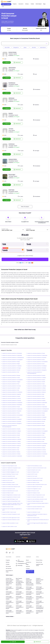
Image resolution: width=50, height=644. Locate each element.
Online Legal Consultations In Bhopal (10, 607)
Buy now (25, 259)
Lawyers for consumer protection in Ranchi (11, 370)
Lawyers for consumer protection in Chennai (37, 390)
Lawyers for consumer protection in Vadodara (12, 366)
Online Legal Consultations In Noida (20, 588)
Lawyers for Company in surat (34, 493)
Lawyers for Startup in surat (33, 472)
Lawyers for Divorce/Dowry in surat (35, 466)
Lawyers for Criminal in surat (33, 518)
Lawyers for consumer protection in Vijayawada (37, 355)
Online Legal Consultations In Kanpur (40, 602)
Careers (28, 568)
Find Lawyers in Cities (9, 571)
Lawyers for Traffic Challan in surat (10, 527)
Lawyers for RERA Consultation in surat (10, 523)
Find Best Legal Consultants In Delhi (40, 611)
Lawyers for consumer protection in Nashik (36, 382)
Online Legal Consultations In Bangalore (20, 593)
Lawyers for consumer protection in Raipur (11, 362)
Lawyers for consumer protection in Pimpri (36, 353)
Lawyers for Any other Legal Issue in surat (11, 518)
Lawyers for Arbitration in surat (34, 512)
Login (3, 7)
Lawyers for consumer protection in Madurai (36, 392)
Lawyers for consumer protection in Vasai (36, 384)
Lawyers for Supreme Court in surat (35, 487)
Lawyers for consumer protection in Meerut (36, 398)
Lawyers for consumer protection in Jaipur (11, 388)
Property (15, 4)
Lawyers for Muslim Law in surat (34, 470)
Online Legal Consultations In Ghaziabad (40, 588)
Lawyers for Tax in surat (32, 476)
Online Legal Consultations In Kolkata (10, 597)
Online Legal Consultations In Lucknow (30, 602)
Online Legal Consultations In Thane (30, 607)
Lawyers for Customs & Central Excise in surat (37, 468)
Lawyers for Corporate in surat (9, 476)
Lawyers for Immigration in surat (34, 489)
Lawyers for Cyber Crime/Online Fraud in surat (37, 485)
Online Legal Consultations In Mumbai (10, 593)
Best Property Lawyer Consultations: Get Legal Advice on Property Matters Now (20, 582)
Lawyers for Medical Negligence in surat (11, 472)
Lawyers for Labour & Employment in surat (36, 495)
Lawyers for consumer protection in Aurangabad (12, 360)
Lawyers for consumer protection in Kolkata (36, 401)
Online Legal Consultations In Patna (10, 611)
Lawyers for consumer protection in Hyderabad (12, 355)
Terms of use (39, 562)
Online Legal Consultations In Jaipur (20, 602)
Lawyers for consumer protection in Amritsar (12, 386)
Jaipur (25, 47)
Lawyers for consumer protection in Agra (36, 394)
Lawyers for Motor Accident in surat (35, 509)
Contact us (29, 562)
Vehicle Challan (10, 616)
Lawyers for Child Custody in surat (9, 470)
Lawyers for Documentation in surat (10, 478)
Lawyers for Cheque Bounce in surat (35, 480)
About (27, 560)
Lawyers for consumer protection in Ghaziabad (12, 353)
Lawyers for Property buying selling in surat (11, 501)
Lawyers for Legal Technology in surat (10, 499)
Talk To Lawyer (6, 4)
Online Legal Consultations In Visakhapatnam (40, 607)
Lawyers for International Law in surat (10, 491)
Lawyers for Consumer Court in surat (35, 478)
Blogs (44, 4)
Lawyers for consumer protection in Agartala (12, 394)
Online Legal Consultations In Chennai (40, 593)
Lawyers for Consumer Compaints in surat (11, 514)
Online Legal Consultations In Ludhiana (30, 611)
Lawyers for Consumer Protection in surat (36, 507)
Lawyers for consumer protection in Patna (36, 360)
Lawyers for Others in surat (8, 493)
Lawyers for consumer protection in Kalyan (36, 380)
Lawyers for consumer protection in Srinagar (12, 368)
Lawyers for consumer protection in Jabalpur (37, 378)
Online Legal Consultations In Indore (20, 607)
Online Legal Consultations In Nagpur (10, 602)
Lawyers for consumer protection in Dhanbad (37, 368)
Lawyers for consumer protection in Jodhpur (36, 388)
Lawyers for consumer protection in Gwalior (36, 376)
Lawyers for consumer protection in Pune (11, 384)
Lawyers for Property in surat (33, 482)
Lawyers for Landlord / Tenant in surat (10, 485)
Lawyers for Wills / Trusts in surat (9, 512)
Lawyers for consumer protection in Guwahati (37, 358)
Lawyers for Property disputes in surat (35, 501)
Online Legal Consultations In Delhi (10, 588)
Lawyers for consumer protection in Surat (36, 364)
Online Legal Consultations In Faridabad (30, 588)
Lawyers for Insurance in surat (9, 489)
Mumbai (34, 47)
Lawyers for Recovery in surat (8, 482)
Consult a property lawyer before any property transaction (40, 581)
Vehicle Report (39, 4)
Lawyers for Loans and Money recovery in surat (37, 499)
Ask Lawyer (8, 566)
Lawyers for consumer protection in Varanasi (12, 401)
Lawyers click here (30, 571)
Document (21, 4)
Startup (27, 4)
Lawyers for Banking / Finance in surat (10, 474)
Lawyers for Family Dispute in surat (10, 466)
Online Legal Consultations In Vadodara (20, 611)
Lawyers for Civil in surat (7, 480)
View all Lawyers (25, 207)
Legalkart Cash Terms (40, 565)
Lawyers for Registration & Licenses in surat (11, 495)
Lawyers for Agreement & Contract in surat (11, 497)
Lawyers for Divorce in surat (33, 491)
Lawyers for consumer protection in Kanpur (11, 396)
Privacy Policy (39, 560)
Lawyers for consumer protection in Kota (11, 372)
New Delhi (7, 47)
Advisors (28, 566)
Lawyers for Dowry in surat (8, 507)
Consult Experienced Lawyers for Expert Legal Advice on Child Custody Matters (30, 582)
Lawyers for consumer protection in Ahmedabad (37, 362)
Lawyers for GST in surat (32, 474)
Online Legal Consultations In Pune (20, 597)
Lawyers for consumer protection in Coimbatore (12, 392)
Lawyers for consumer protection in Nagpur (11, 382)
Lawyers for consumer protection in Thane (36, 405)
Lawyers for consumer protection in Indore (11, 378)
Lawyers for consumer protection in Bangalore (37, 370)
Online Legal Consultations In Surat (40, 597)
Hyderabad (43, 47)
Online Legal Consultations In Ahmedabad (30, 597)
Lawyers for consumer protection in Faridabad (37, 366)
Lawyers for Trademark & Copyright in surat (11, 468)
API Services (9, 568)
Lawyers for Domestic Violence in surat (35, 497)
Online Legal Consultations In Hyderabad (30, 593)
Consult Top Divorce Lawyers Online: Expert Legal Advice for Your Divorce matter (10, 582)
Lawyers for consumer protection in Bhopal (11, 376)
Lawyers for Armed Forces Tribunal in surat (11, 487)
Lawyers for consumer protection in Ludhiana (37, 386)
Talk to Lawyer (10, 575)
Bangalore (16, 47)
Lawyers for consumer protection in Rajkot (11, 364)
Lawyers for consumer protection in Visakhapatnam (13, 358)
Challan (32, 4)
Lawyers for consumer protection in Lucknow (12, 398)
